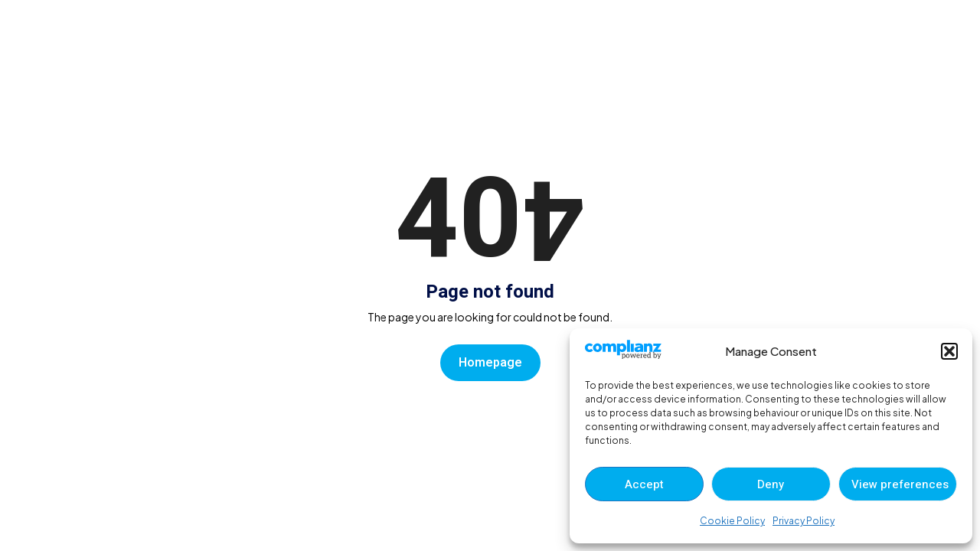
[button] (949, 351)
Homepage (490, 363)
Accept (644, 484)
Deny (771, 484)
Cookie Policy (732, 521)
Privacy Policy (804, 521)
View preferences (900, 484)
